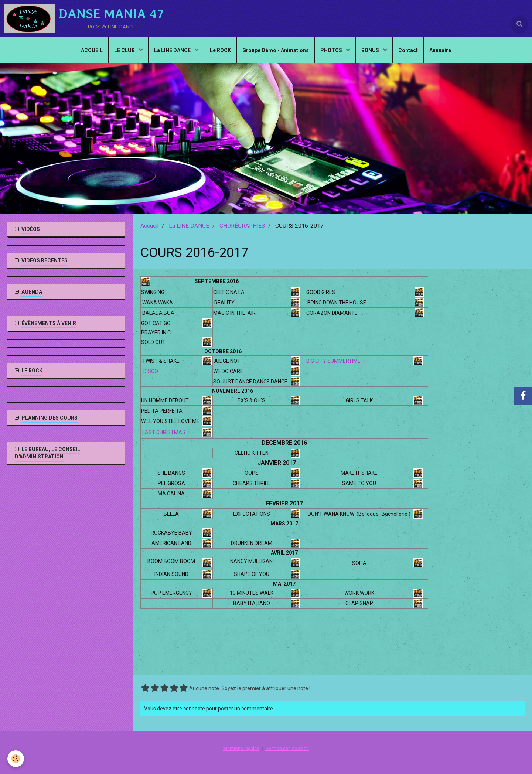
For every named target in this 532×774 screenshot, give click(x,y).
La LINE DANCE (173, 50)
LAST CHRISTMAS (164, 432)
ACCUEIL (92, 50)
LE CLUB (125, 50)
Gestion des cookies (287, 748)
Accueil (149, 226)
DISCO (150, 371)
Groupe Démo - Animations (276, 50)
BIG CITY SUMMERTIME (333, 361)
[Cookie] (16, 759)
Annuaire (440, 50)
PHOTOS (332, 50)
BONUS (371, 50)
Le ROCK (220, 50)
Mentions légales (241, 748)
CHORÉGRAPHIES (242, 226)
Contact (408, 50)
